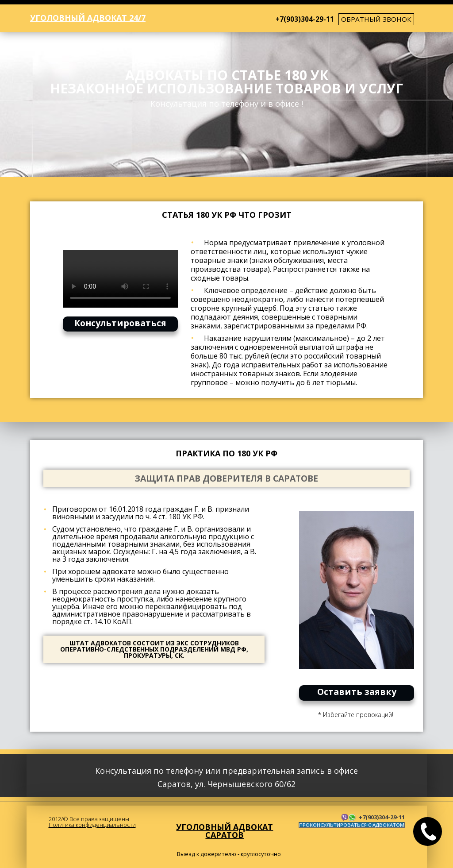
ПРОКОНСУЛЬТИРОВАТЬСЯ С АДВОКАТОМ (352, 825)
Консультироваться (120, 323)
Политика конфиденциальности (92, 825)
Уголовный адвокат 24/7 (88, 18)
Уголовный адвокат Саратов (225, 831)
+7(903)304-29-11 (305, 19)
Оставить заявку (357, 692)
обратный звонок (376, 19)
